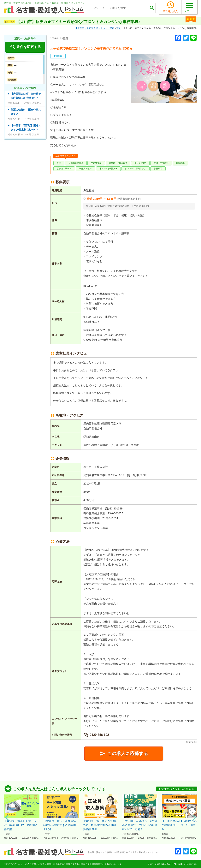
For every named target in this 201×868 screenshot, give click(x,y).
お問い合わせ (113, 864)
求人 (119, 28)
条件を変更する (25, 47)
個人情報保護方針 (96, 864)
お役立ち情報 (44, 864)
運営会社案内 (79, 864)
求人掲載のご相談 (62, 864)
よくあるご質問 (28, 864)
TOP (95, 28)
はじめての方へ (11, 864)
